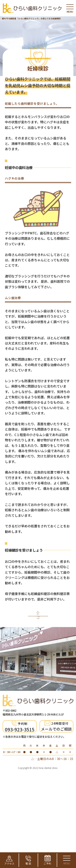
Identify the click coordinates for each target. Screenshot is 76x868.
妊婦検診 (38, 679)
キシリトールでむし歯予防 (38, 703)
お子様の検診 (38, 668)
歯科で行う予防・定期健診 (38, 654)
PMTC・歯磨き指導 (38, 690)
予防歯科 (38, 641)
